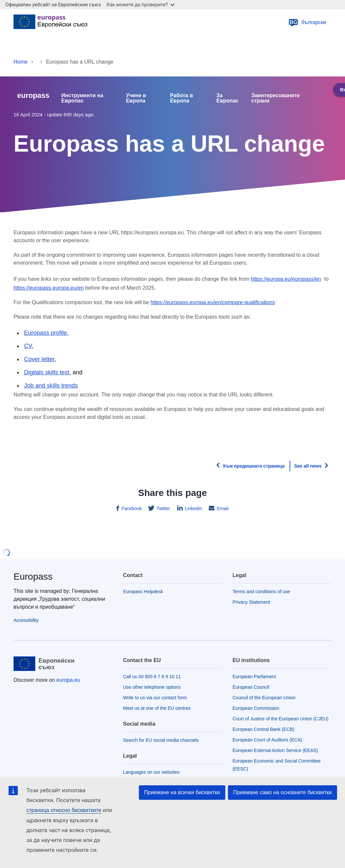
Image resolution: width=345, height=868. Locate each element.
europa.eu (68, 680)
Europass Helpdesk (143, 592)
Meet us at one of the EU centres (157, 708)
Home (21, 62)
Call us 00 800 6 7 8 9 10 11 (152, 677)
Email (222, 508)
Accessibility (26, 620)
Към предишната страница (254, 466)
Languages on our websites (151, 772)
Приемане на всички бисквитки (182, 792)
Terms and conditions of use (261, 592)
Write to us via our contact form (155, 698)
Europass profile (46, 333)
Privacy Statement (251, 602)
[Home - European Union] (50, 22)
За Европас (228, 98)
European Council (251, 687)
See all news (308, 466)
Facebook (131, 508)
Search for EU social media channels (161, 740)
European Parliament (254, 677)
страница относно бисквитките (64, 810)
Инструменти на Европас (82, 98)
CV (28, 346)
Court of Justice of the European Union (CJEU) (281, 719)
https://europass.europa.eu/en (49, 288)
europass (33, 95)
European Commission (256, 708)
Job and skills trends (51, 386)
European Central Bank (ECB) (264, 729)
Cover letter (39, 359)
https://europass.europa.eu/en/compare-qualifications (213, 302)
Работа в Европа (181, 98)
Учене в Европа (136, 98)
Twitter (163, 508)
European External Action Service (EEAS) (275, 750)
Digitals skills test (47, 372)
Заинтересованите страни (276, 98)
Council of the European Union (264, 698)
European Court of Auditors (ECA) (267, 740)
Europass (33, 577)
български (307, 22)
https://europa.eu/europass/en (286, 279)
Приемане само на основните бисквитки (282, 792)
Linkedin (193, 508)
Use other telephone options (152, 687)
